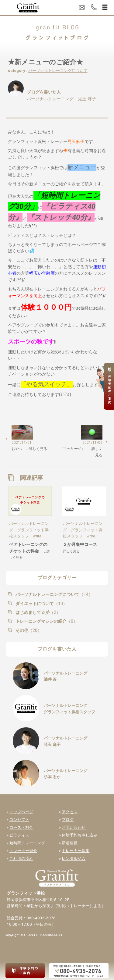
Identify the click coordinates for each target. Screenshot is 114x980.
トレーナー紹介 (23, 851)
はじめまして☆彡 (37, 612)
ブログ (68, 820)
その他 (28, 630)
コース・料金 (21, 827)
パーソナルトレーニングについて (58, 71)
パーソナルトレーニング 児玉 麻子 (61, 99)
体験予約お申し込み (79, 835)
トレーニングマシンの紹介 (46, 621)
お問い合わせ (74, 827)
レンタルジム (74, 859)
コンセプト (19, 820)
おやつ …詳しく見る (29, 449)
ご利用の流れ (21, 859)
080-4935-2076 (41, 918)
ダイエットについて (41, 604)
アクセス (70, 812)
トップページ (21, 812)
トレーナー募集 (76, 851)
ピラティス (19, 835)
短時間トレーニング (27, 843)
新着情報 (70, 843)
